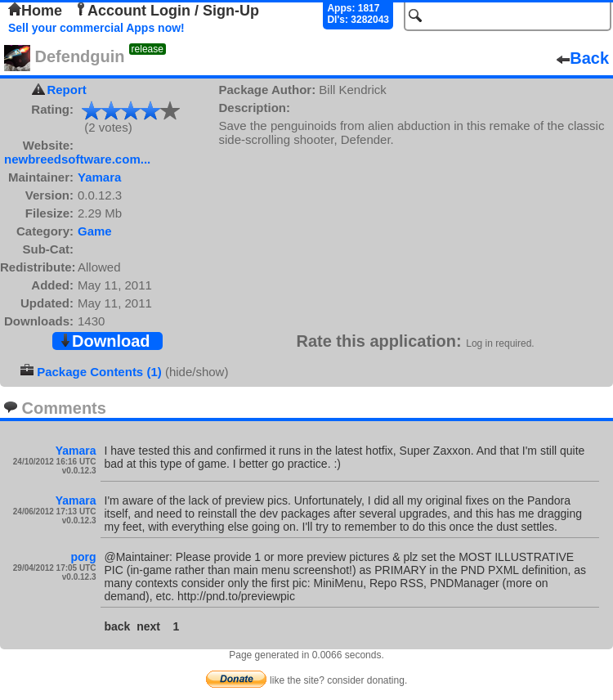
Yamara (99, 177)
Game (95, 231)
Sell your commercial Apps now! (96, 28)
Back (583, 58)
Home (35, 11)
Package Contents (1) (99, 372)
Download (105, 341)
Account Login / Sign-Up (167, 11)
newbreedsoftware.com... (77, 159)
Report (66, 90)
